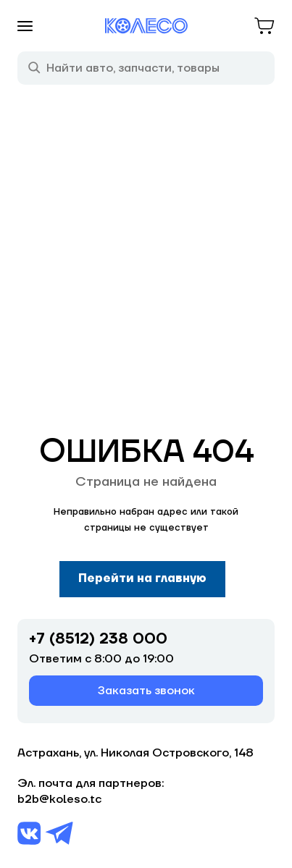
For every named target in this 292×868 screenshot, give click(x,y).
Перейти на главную (142, 578)
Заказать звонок (146, 691)
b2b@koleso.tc (59, 799)
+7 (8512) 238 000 (98, 639)
